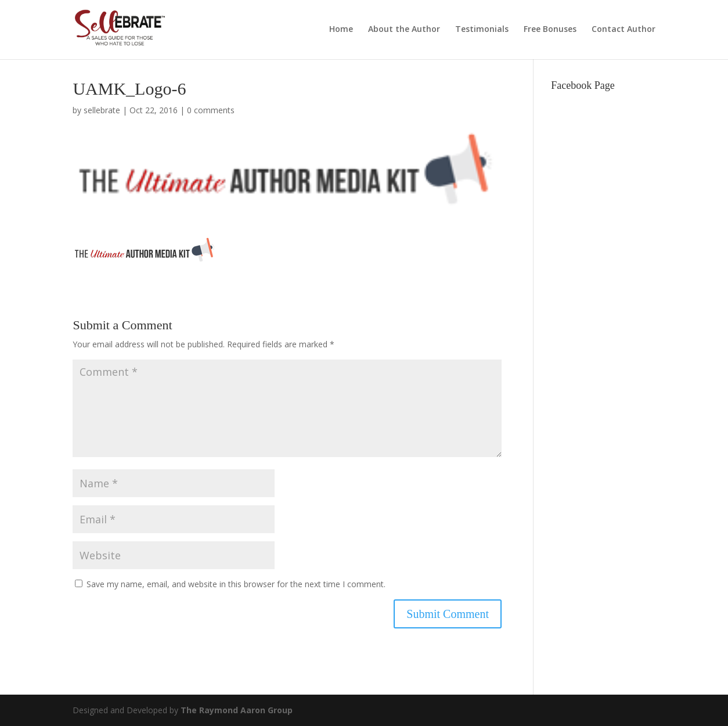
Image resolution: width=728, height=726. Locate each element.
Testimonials (482, 30)
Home (341, 30)
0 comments (211, 110)
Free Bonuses (550, 30)
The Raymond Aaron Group (237, 710)
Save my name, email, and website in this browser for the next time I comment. (236, 584)
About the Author (404, 30)
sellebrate (102, 110)
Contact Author (624, 30)
